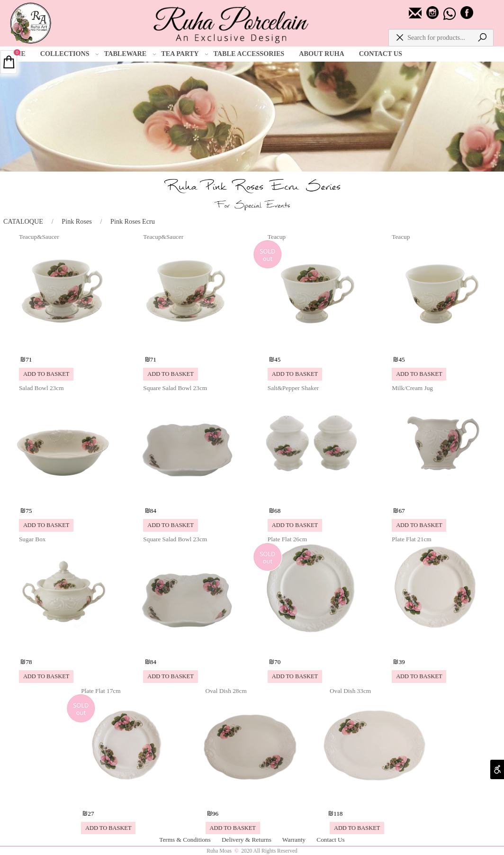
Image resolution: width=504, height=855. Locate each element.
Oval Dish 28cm (226, 691)
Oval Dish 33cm (350, 691)
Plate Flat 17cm (101, 691)
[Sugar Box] (65, 647)
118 (338, 814)
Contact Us (330, 840)
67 (401, 511)
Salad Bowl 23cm (41, 388)
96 (215, 814)
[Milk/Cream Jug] (438, 496)
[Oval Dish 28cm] (252, 798)
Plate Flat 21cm (411, 539)
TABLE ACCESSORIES (249, 54)
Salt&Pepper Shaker (293, 388)
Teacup (277, 237)
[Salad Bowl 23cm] (65, 496)
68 (277, 511)
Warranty (295, 840)
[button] (46, 374)
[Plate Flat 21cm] (438, 647)
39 (401, 662)
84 (153, 511)
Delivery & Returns (247, 840)
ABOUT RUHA (321, 54)
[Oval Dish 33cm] (376, 798)
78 (29, 662)
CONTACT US (381, 54)
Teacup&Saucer (39, 237)
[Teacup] (314, 344)
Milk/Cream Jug (412, 388)
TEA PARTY (185, 54)
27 (91, 814)
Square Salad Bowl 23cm (175, 388)
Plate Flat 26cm (287, 539)
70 (277, 662)
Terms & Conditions (186, 840)
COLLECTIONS (70, 54)
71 (29, 359)
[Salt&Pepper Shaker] (314, 496)
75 (29, 511)
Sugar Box (32, 539)
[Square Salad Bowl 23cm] (190, 496)
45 (277, 359)
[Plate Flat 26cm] (314, 647)
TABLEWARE (130, 54)
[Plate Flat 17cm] (127, 798)
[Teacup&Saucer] (65, 344)
